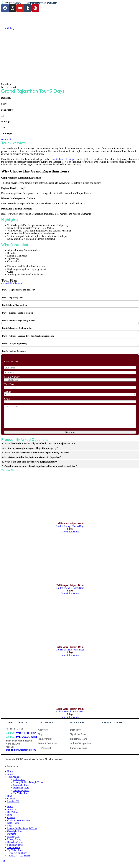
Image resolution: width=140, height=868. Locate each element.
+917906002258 (26, 741)
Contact (11, 803)
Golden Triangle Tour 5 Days (70, 654)
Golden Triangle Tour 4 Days (70, 531)
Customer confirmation (19, 825)
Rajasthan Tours (21, 792)
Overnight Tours (21, 789)
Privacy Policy (14, 844)
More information (70, 536)
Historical (6, 139)
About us (12, 779)
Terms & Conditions (17, 857)
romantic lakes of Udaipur (62, 159)
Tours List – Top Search (19, 860)
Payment (12, 838)
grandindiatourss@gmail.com (21, 754)
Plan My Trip (14, 806)
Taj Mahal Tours (21, 798)
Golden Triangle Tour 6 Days (70, 592)
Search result (14, 852)
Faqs (10, 830)
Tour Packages (14, 781)
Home (10, 776)
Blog (10, 800)
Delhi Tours (19, 784)
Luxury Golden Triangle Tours (28, 787)
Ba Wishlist (13, 816)
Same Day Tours (21, 795)
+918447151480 (26, 737)
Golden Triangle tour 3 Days (70, 716)
